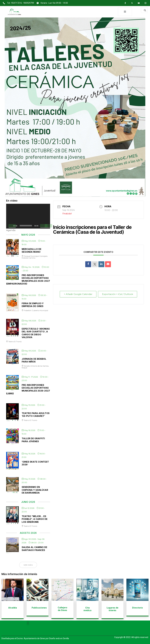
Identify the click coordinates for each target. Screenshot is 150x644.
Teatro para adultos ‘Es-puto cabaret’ (36, 415)
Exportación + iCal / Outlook (128, 296)
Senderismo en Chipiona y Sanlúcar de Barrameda (35, 490)
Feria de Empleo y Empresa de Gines (33, 305)
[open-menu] (125, 12)
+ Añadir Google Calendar (71, 296)
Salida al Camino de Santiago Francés (34, 549)
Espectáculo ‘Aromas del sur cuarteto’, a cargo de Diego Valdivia (36, 333)
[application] (28, 216)
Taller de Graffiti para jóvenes (33, 440)
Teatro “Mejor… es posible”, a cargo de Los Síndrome (35, 519)
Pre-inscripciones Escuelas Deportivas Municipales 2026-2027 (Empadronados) (28, 280)
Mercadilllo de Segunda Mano (31, 251)
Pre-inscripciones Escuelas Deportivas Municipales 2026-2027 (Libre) (28, 389)
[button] (28, 623)
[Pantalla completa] (48, 226)
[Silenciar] (44, 226)
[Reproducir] (12, 226)
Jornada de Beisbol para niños (34, 360)
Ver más (28, 565)
